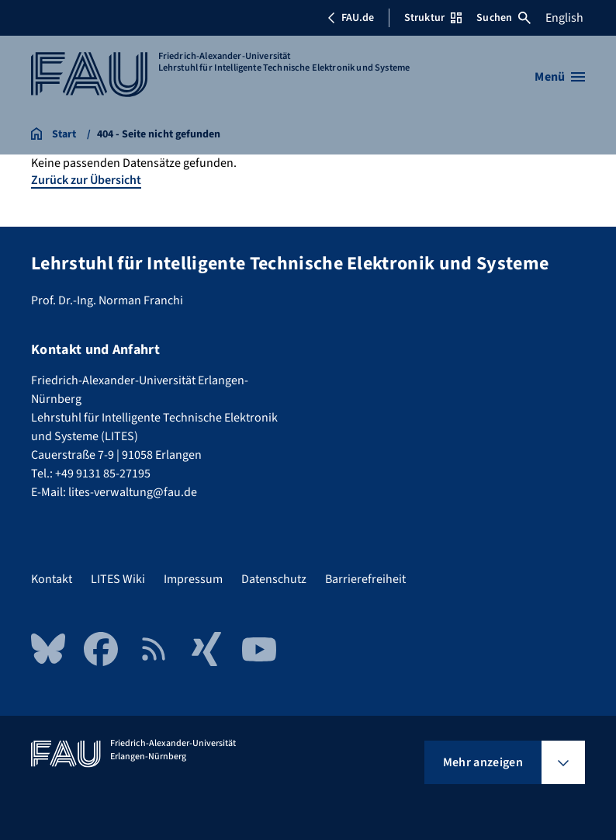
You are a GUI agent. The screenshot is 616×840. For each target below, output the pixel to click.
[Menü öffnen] (560, 77)
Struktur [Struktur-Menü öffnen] (433, 18)
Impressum (193, 579)
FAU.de (351, 18)
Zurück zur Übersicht (86, 180)
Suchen (504, 18)
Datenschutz (274, 579)
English (564, 18)
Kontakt (52, 579)
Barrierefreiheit (365, 579)
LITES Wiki (118, 579)
